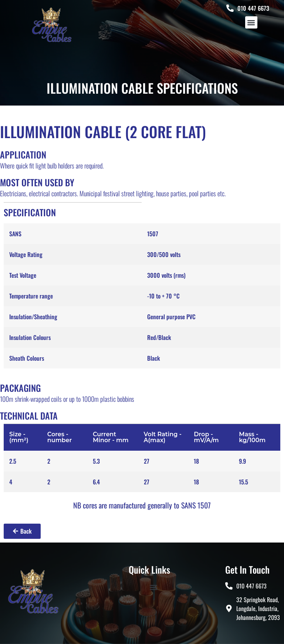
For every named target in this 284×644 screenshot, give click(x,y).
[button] (251, 22)
